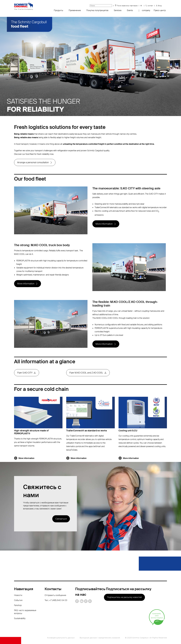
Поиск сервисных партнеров (127, 6)
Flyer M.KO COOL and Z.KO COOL (86, 373)
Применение (75, 10)
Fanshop (18, 605)
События (18, 600)
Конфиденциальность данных (61, 638)
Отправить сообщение (55, 595)
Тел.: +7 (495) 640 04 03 (56, 600)
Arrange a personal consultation (33, 162)
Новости (18, 595)
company (146, 10)
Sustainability (20, 618)
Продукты (58, 10)
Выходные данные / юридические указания (100, 638)
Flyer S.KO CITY (25, 373)
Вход (160, 6)
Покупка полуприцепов (97, 10)
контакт (150, 6)
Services (118, 10)
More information (104, 224)
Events (130, 10)
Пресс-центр (160, 10)
